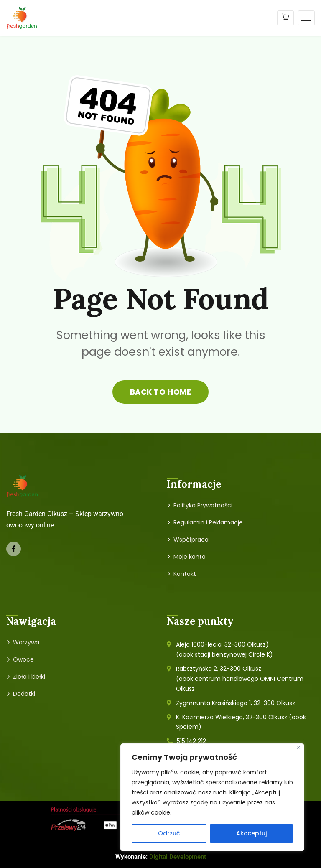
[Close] (299, 747)
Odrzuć (169, 833)
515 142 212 (191, 741)
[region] (212, 797)
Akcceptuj (251, 833)
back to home (160, 392)
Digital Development (178, 857)
